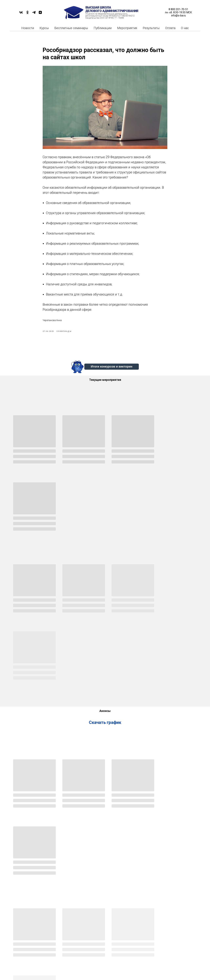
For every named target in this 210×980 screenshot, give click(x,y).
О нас (185, 28)
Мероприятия (127, 28)
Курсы (44, 28)
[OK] (27, 14)
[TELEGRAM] (34, 14)
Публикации (103, 28)
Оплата (170, 28)
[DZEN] (40, 14)
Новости (28, 28)
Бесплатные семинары (71, 28)
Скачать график (105, 589)
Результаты (151, 28)
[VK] (21, 14)
